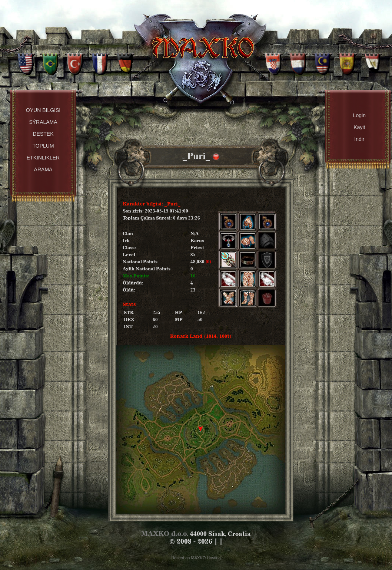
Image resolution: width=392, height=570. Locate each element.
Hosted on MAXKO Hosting (196, 558)
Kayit (359, 127)
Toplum (43, 146)
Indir (359, 139)
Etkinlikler (43, 158)
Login (359, 115)
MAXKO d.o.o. (165, 533)
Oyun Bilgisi (43, 110)
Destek (43, 134)
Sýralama (43, 122)
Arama (43, 169)
